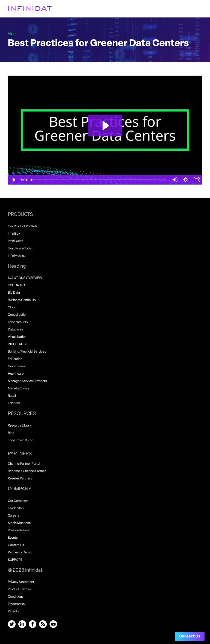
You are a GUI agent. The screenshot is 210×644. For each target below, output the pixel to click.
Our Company (18, 501)
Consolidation (18, 315)
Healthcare (16, 374)
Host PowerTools (20, 249)
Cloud (12, 308)
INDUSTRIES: (17, 344)
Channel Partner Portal (24, 464)
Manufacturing (18, 389)
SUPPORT (15, 560)
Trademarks (16, 604)
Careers (14, 516)
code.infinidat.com (21, 440)
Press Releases (19, 530)
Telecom (14, 403)
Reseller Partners (20, 479)
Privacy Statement (21, 582)
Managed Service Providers (27, 381)
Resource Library (20, 426)
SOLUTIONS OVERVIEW (25, 278)
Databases (16, 330)
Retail (12, 396)
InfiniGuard (16, 241)
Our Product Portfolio (23, 226)
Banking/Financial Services (27, 352)
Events (13, 538)
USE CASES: (17, 285)
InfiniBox (14, 234)
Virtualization (17, 337)
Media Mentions (19, 523)
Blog (11, 433)
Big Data (14, 293)
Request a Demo (20, 553)
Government (17, 366)
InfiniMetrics (17, 256)
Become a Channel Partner (27, 471)
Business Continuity (22, 300)
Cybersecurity (18, 322)
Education (15, 359)
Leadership (16, 508)
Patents (13, 612)
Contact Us (190, 636)
